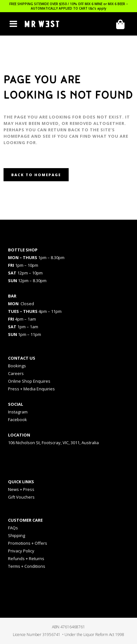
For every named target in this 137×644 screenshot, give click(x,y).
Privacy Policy (21, 551)
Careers (16, 373)
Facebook (17, 420)
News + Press (21, 489)
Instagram (18, 412)
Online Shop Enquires (29, 381)
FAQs (13, 528)
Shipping (17, 535)
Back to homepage (36, 175)
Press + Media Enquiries (31, 389)
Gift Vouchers (21, 497)
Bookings (17, 366)
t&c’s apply (97, 8)
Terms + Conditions (27, 566)
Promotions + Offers (28, 543)
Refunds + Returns (26, 558)
